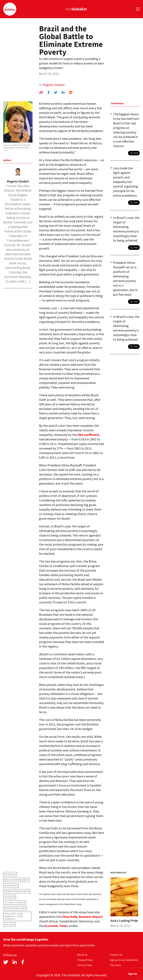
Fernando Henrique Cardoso (17, 891)
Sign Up (133, 974)
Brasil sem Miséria (12, 880)
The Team (115, 965)
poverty (8, 908)
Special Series (20, 908)
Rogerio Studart (54, 85)
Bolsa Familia (10, 874)
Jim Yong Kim (10, 897)
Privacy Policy (85, 960)
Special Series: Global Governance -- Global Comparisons (14, 916)
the (76, 9)
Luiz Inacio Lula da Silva (15, 902)
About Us (82, 955)
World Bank (9, 925)
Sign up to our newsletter (124, 960)
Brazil (26, 880)
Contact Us (116, 955)
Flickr (5, 150)
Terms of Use (85, 965)
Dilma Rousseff (11, 885)
